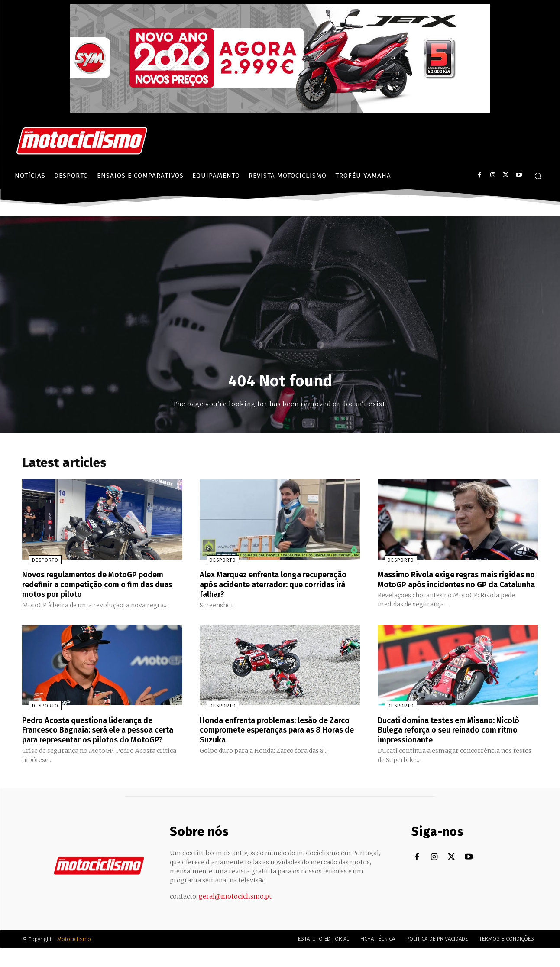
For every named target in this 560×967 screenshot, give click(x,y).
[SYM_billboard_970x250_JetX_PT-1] (280, 111)
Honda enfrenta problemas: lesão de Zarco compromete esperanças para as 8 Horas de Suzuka (277, 740)
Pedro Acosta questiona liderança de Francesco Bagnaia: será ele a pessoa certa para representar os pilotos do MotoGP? (96, 745)
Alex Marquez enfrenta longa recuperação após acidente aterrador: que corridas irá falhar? (275, 586)
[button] (538, 176)
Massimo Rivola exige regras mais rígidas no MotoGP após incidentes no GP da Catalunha (453, 586)
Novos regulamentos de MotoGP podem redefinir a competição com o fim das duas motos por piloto (101, 586)
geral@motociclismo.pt (235, 915)
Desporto (38, 563)
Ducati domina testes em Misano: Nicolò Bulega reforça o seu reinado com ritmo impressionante (457, 740)
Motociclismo (74, 958)
